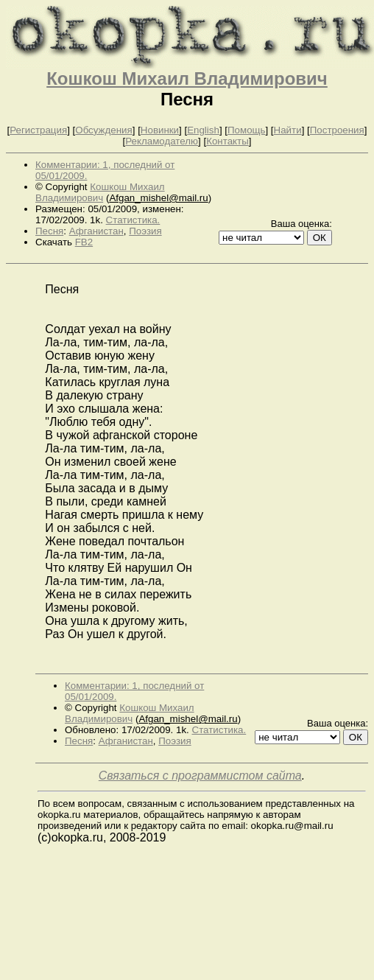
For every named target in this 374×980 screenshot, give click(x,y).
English (203, 130)
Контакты (227, 141)
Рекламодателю (162, 141)
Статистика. (133, 220)
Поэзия (145, 231)
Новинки (160, 130)
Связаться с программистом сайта (200, 776)
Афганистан (96, 231)
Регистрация (38, 130)
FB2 (84, 242)
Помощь (246, 130)
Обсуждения (103, 130)
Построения (337, 130)
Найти (288, 130)
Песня (49, 231)
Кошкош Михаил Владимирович (187, 78)
